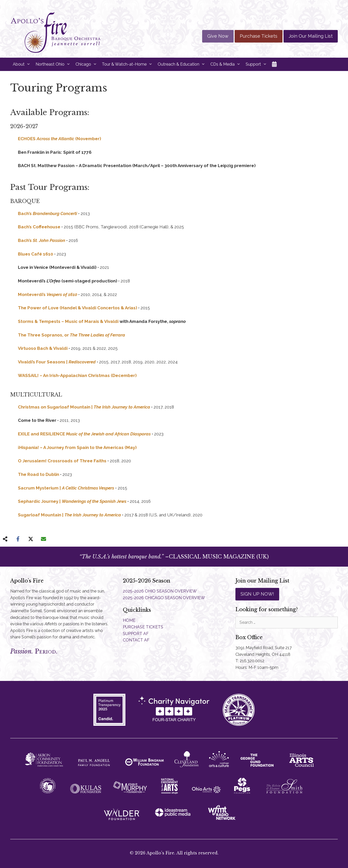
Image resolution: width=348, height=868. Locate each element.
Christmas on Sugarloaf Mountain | (84, 407)
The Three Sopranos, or (72, 335)
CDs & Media (227, 64)
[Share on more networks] (5, 539)
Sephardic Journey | (72, 501)
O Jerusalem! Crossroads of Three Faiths (62, 461)
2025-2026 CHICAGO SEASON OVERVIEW (164, 598)
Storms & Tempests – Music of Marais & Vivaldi (68, 321)
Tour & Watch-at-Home (128, 64)
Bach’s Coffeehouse (39, 227)
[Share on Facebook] (18, 539)
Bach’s (48, 213)
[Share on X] (31, 539)
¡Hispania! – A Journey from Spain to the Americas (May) (77, 447)
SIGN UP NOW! (257, 594)
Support (258, 64)
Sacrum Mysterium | (66, 488)
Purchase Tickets (259, 36)
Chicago (88, 64)
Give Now (218, 36)
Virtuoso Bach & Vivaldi (43, 348)
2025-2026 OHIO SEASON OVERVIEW (160, 591)
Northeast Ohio (54, 64)
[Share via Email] (43, 539)
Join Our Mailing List (311, 36)
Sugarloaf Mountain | (69, 515)
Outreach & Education (183, 64)
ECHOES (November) (59, 139)
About (23, 64)
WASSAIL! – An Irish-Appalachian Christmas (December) (77, 375)
